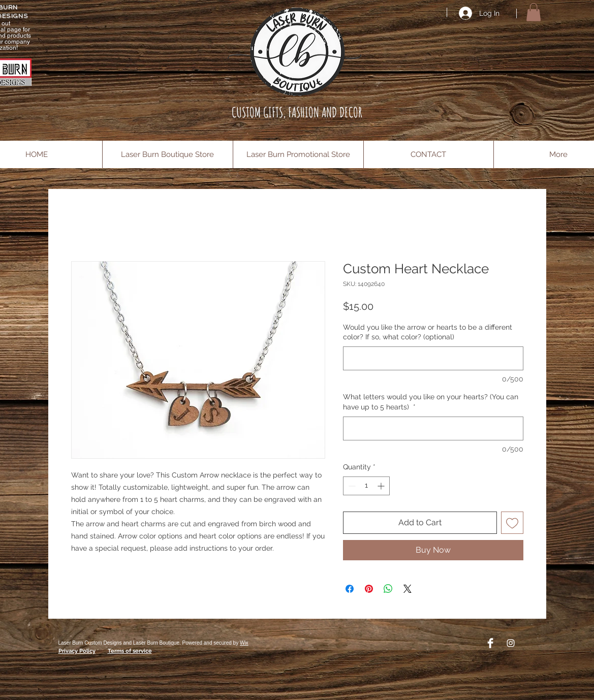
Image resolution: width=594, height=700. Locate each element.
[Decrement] (351, 486)
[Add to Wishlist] (512, 523)
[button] (534, 12)
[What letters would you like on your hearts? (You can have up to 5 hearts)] (433, 428)
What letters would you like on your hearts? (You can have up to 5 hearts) (431, 402)
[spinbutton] (366, 486)
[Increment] (382, 486)
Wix (244, 643)
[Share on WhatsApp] (388, 589)
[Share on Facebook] (350, 589)
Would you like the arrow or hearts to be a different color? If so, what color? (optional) (428, 332)
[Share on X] (408, 589)
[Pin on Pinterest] (369, 589)
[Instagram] (511, 643)
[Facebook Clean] (490, 643)
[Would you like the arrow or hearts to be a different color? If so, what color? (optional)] (433, 358)
